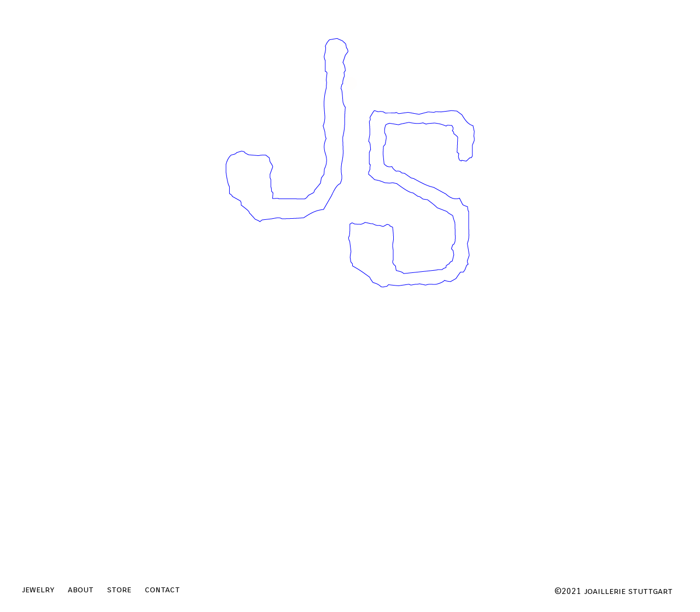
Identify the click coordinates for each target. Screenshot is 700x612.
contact (162, 589)
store (119, 589)
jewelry (38, 589)
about (81, 589)
